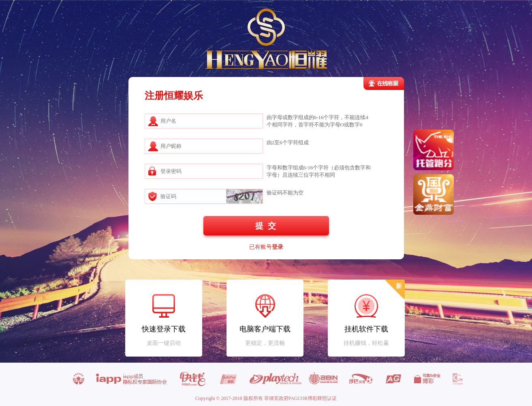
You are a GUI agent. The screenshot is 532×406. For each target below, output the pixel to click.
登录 (278, 247)
